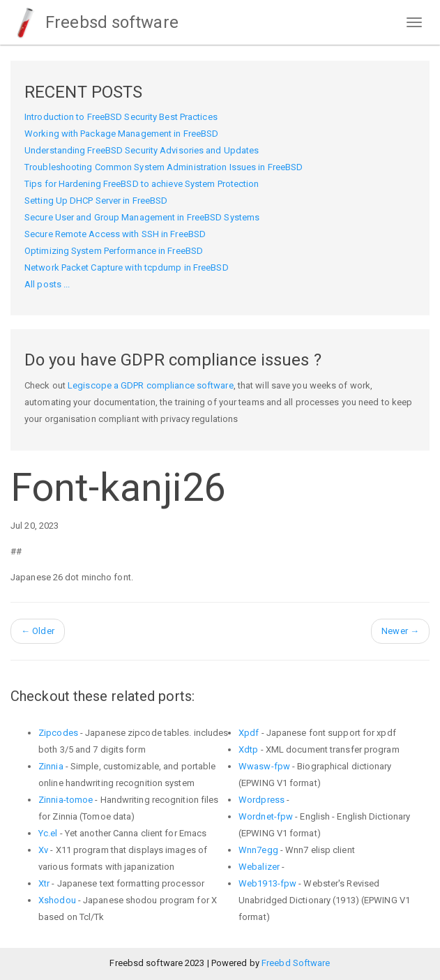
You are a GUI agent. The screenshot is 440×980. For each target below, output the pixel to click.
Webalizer (259, 867)
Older (38, 631)
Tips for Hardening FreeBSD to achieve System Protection (142, 184)
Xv (43, 850)
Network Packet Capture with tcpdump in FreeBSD (127, 267)
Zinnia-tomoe (66, 800)
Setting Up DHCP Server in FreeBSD (96, 201)
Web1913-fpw (267, 883)
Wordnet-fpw (266, 816)
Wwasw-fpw (264, 766)
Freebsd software (94, 22)
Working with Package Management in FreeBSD (121, 134)
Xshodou (57, 900)
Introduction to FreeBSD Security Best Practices (121, 117)
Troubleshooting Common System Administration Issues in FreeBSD (164, 167)
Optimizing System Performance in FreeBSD (114, 251)
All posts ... (47, 284)
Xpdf (249, 733)
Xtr (44, 883)
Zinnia (51, 766)
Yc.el (48, 833)
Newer (400, 631)
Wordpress (261, 800)
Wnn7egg (258, 850)
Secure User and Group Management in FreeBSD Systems (142, 217)
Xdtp (248, 749)
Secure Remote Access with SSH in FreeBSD (115, 234)
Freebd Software (296, 963)
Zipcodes (58, 733)
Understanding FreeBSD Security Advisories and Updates (142, 150)
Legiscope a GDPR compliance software (151, 385)
